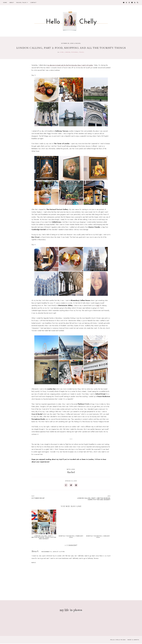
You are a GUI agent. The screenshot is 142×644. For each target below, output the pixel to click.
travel (82, 53)
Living (62, 53)
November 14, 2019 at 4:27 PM (53, 552)
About (13, 3)
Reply (34, 563)
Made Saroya (133, 640)
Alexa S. (35, 552)
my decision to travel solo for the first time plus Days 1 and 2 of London (70, 66)
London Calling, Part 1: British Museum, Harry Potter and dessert (92, 498)
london (67, 53)
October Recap (50, 497)
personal (75, 53)
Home (5, 3)
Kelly (98, 306)
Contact (35, 3)
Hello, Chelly (115, 640)
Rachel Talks (23, 3)
